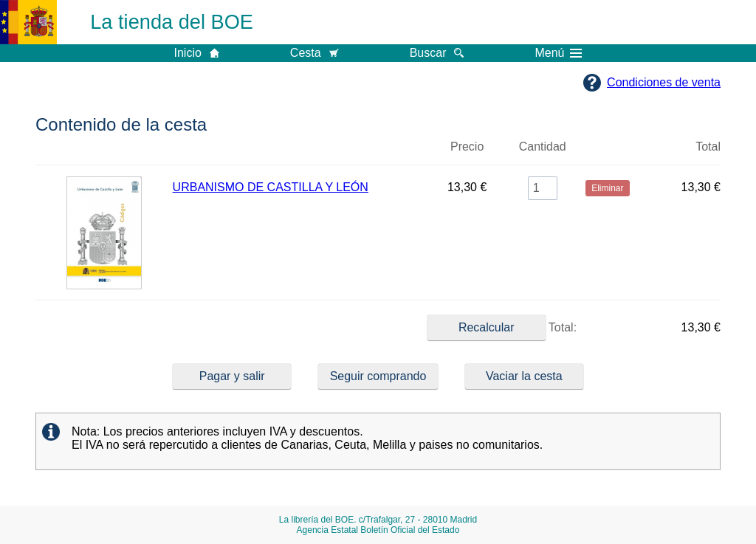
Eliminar (608, 153)
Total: (502, 328)
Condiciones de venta (664, 82)
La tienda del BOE (172, 22)
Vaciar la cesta (524, 376)
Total (708, 147)
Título (299, 153)
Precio (467, 147)
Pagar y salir (232, 376)
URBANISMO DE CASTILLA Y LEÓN (271, 187)
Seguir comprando (378, 376)
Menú (558, 53)
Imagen (104, 153)
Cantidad (543, 147)
